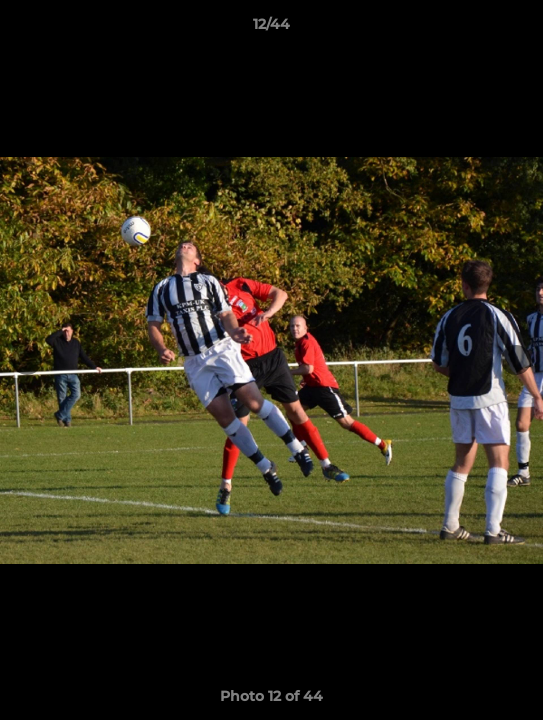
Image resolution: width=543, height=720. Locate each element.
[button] (519, 29)
